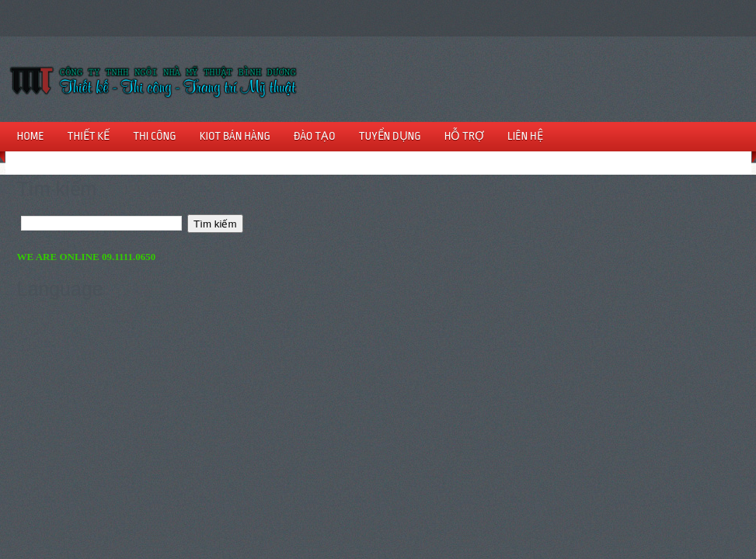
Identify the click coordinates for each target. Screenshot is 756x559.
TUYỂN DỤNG (390, 136)
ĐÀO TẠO (315, 136)
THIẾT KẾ (89, 136)
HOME (31, 136)
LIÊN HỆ (525, 136)
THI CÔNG (155, 136)
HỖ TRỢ (464, 136)
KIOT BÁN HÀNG (235, 136)
